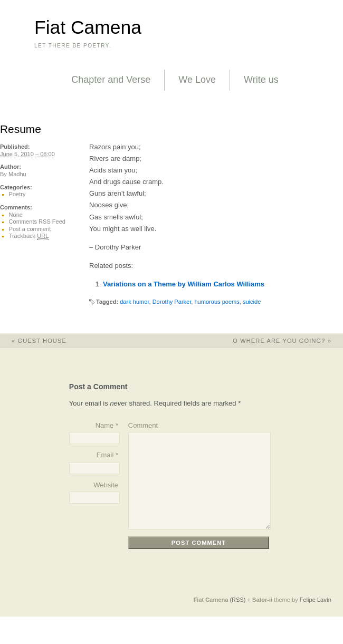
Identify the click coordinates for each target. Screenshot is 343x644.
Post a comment (30, 229)
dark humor (134, 302)
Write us (261, 80)
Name (105, 425)
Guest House (33, 341)
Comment (143, 425)
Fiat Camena (88, 27)
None (16, 215)
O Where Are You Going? (288, 341)
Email (105, 455)
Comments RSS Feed (37, 222)
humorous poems (217, 302)
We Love (197, 80)
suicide (252, 302)
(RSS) (237, 600)
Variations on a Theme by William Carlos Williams (184, 284)
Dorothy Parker (172, 302)
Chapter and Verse (111, 80)
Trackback (29, 236)
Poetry (17, 194)
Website (106, 485)
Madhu (17, 174)
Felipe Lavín (316, 600)
